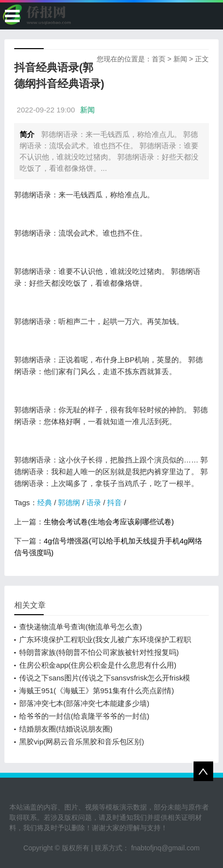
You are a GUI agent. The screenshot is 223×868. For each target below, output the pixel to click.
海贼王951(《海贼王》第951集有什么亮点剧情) (97, 691)
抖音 (114, 502)
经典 (45, 502)
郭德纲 (69, 502)
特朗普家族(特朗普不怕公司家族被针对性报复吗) (99, 652)
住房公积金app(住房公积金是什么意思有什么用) (98, 665)
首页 (159, 59)
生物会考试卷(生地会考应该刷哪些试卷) (109, 522)
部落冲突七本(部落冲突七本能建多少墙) (84, 703)
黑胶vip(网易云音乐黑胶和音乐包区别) (82, 742)
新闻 (180, 59)
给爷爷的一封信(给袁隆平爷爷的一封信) (84, 716)
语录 (94, 502)
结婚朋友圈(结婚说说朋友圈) (66, 729)
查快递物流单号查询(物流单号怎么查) (81, 627)
